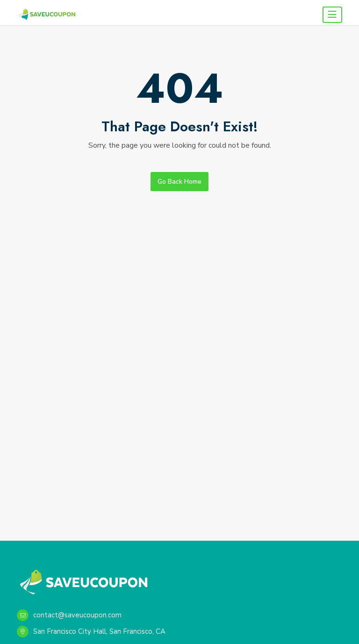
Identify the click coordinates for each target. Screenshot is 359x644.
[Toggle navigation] (332, 15)
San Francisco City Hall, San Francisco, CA (91, 632)
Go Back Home (179, 182)
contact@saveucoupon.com (69, 615)
